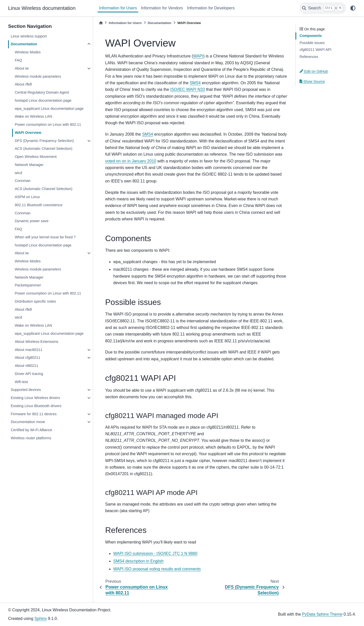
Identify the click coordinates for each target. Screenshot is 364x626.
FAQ (18, 60)
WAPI (198, 56)
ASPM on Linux (27, 197)
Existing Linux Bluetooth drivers (36, 406)
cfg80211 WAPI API (315, 50)
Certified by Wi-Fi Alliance (31, 430)
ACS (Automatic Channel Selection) (43, 149)
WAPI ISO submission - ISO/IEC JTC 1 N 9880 (155, 554)
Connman (22, 181)
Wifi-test (21, 382)
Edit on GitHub (314, 71)
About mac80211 (28, 350)
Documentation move (28, 422)
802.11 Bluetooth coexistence (39, 205)
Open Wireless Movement (36, 157)
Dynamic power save (32, 221)
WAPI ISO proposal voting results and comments (157, 569)
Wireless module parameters (38, 76)
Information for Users (118, 8)
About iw (22, 68)
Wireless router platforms (31, 438)
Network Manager (29, 165)
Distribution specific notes (35, 301)
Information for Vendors (162, 8)
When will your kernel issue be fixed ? (45, 237)
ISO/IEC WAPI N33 (187, 89)
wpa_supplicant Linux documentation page (49, 109)
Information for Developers (211, 8)
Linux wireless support (29, 36)
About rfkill (23, 84)
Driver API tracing (29, 374)
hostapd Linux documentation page (43, 100)
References (309, 57)
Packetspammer (28, 285)
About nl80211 (26, 366)
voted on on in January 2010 (131, 161)
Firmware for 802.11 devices (34, 414)
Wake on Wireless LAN (33, 116)
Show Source (312, 81)
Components (311, 36)
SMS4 (195, 83)
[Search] (323, 8)
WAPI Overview (28, 133)
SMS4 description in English (138, 561)
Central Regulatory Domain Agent (42, 92)
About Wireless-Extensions (36, 342)
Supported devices (26, 390)
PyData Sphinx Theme (322, 614)
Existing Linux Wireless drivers (35, 398)
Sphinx (41, 619)
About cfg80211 (27, 358)
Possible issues (312, 43)
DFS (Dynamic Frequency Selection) (44, 141)
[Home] (101, 23)
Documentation (24, 44)
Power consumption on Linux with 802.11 (48, 124)
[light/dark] (353, 8)
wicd (18, 173)
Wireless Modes (28, 52)
